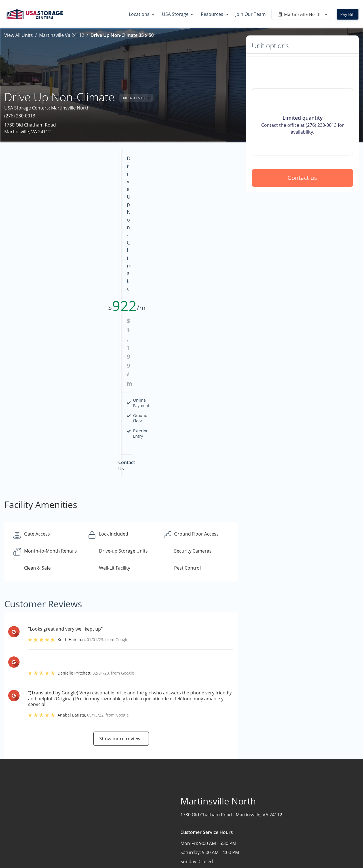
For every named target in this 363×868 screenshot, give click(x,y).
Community (305, 838)
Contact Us (304, 815)
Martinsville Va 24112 (62, 35)
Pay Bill (348, 14)
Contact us (303, 219)
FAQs (230, 815)
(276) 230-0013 (20, 116)
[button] (16, 813)
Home (299, 793)
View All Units (19, 35)
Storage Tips (238, 793)
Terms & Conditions (246, 837)
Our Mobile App (241, 826)
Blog (229, 848)
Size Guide (236, 804)
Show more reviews (121, 546)
